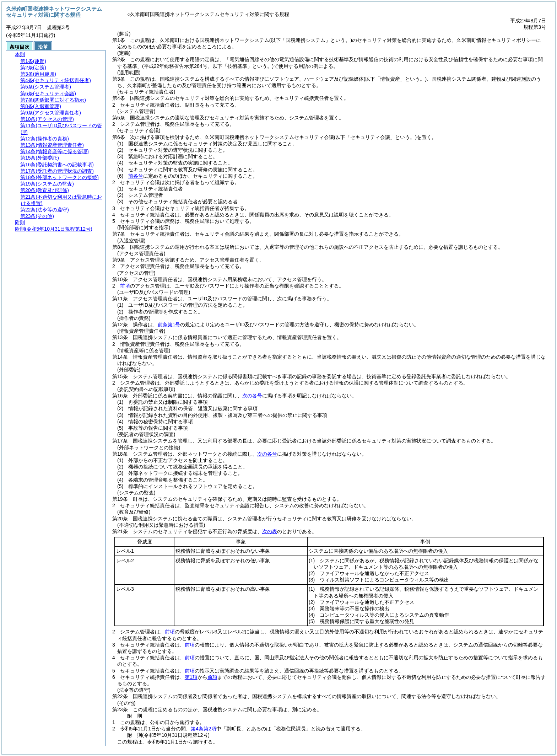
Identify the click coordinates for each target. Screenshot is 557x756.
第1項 (191, 677)
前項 (125, 286)
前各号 (136, 176)
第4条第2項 (204, 729)
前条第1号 (169, 325)
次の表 (270, 531)
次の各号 (252, 396)
